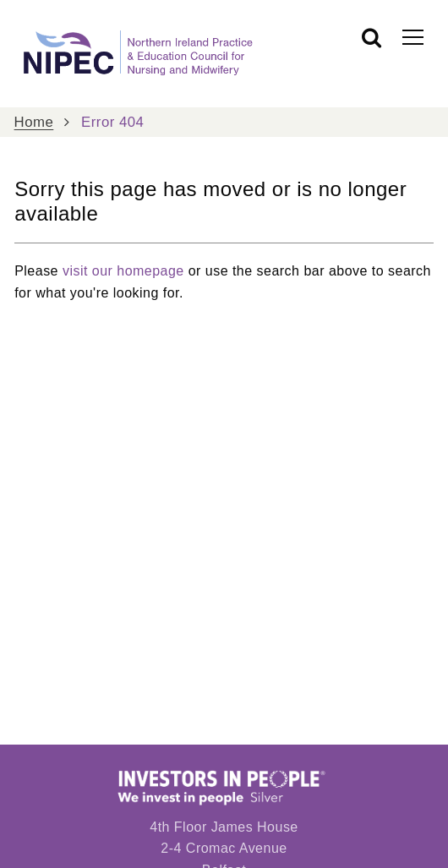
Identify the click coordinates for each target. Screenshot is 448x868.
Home (34, 122)
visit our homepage (123, 271)
